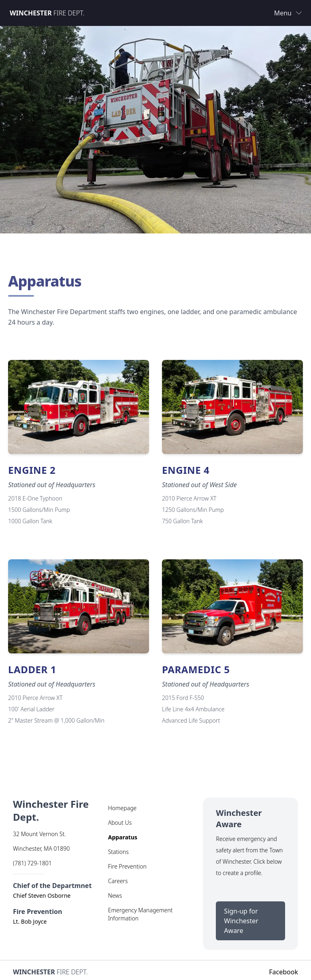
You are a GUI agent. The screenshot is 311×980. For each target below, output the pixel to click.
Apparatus (123, 837)
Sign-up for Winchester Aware (255, 921)
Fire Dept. (47, 13)
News (115, 895)
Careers (118, 881)
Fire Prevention (127, 866)
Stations (118, 852)
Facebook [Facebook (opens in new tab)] (283, 972)
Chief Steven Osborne (42, 895)
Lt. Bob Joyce (30, 921)
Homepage (122, 808)
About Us (120, 823)
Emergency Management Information (141, 914)
